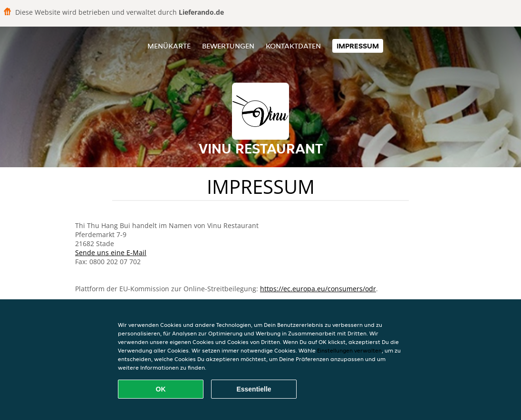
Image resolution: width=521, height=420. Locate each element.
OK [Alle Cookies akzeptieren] (161, 389)
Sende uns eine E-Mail (111, 253)
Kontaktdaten (293, 46)
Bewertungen (228, 46)
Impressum (358, 46)
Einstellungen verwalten (349, 350)
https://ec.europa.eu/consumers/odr (318, 289)
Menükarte (169, 46)
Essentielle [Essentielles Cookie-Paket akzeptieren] (254, 389)
